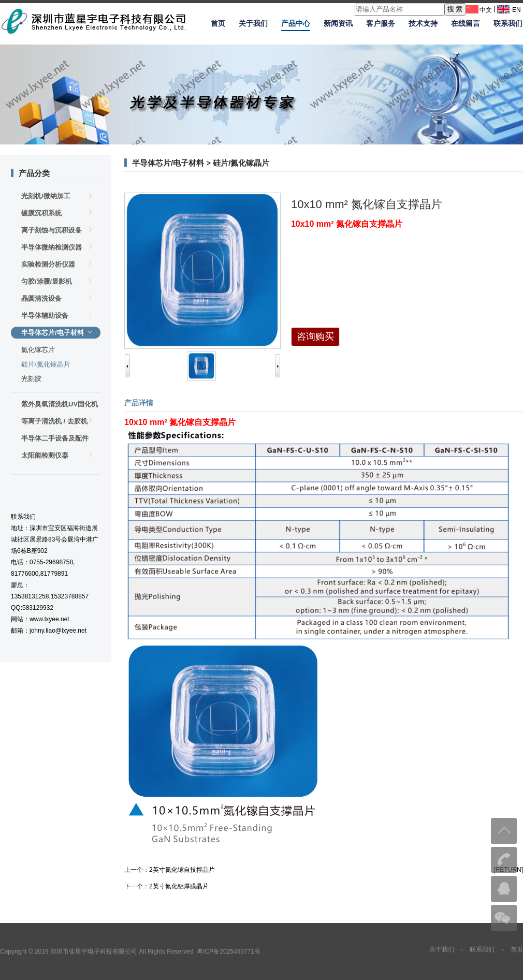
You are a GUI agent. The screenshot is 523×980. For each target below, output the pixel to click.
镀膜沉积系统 (57, 213)
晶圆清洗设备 (57, 298)
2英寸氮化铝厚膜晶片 (179, 886)
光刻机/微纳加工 (57, 196)
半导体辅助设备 (57, 316)
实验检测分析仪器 (57, 264)
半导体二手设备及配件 (57, 439)
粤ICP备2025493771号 (229, 952)
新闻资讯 (338, 23)
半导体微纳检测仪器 (57, 247)
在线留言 (466, 23)
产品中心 (296, 23)
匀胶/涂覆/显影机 (57, 281)
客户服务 (381, 23)
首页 (218, 23)
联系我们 (508, 23)
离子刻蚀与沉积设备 (57, 230)
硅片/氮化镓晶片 (46, 364)
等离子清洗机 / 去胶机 (57, 421)
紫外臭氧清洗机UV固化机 (60, 405)
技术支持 (423, 23)
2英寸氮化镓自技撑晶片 (182, 870)
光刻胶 (31, 379)
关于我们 (253, 23)
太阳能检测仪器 (57, 455)
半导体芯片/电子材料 (57, 333)
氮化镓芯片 (38, 350)
